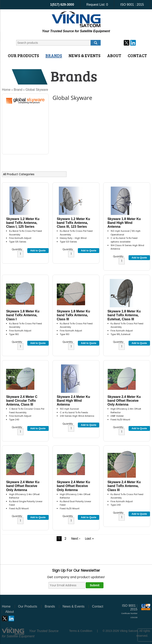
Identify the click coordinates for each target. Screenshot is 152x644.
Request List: (97, 5)
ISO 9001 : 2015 (132, 5)
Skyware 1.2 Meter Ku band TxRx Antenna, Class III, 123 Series (73, 223)
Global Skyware (37, 90)
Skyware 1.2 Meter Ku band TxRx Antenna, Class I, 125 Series (23, 223)
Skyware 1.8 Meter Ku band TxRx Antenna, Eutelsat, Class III (124, 315)
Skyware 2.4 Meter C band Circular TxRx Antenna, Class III (22, 401)
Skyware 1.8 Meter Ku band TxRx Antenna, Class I (23, 315)
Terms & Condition (81, 631)
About (114, 56)
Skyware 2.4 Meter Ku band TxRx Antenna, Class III (124, 486)
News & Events (84, 56)
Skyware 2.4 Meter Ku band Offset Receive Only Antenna (124, 401)
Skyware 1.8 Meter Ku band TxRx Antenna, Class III (73, 315)
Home (6, 90)
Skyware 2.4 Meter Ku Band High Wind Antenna (73, 401)
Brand (18, 90)
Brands (54, 56)
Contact (137, 56)
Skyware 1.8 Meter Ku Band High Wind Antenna (124, 223)
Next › (76, 539)
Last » (89, 539)
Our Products (23, 56)
